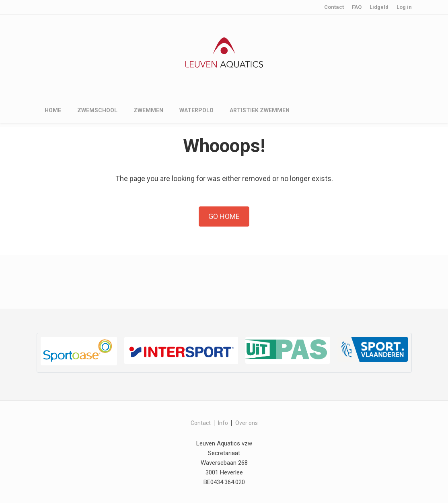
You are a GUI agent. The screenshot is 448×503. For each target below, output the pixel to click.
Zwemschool (97, 110)
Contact (334, 7)
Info (223, 423)
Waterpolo (196, 110)
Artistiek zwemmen (260, 110)
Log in (404, 7)
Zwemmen (148, 110)
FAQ (357, 7)
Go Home (224, 216)
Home (53, 110)
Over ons (247, 423)
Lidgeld (379, 7)
